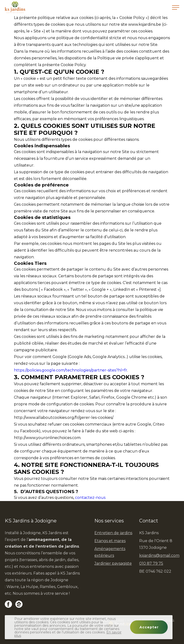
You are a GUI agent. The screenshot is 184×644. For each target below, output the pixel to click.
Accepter (149, 627)
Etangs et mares (110, 541)
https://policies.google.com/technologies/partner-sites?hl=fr (71, 370)
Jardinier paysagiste (113, 563)
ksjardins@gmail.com (159, 555)
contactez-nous (90, 498)
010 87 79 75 (151, 563)
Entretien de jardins (113, 533)
